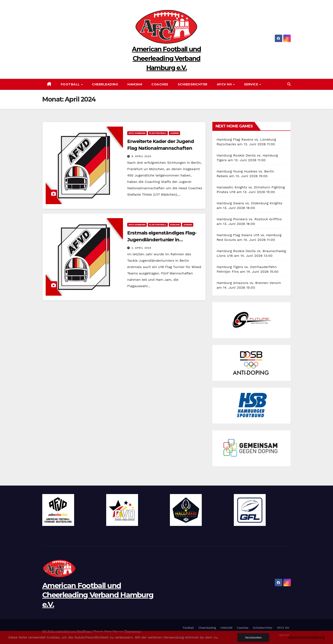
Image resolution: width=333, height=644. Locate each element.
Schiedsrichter (193, 84)
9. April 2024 (141, 156)
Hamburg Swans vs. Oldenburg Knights (249, 203)
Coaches (160, 84)
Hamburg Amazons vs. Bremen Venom (249, 283)
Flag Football (158, 133)
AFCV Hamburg (137, 133)
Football (71, 84)
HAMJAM (135, 84)
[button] (289, 84)
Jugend (174, 133)
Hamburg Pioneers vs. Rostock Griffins (249, 219)
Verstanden (253, 637)
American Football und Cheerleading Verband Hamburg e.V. (166, 59)
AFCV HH (225, 84)
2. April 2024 (141, 248)
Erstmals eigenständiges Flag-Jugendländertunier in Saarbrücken (162, 240)
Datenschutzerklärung (306, 637)
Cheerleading (105, 84)
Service (252, 84)
